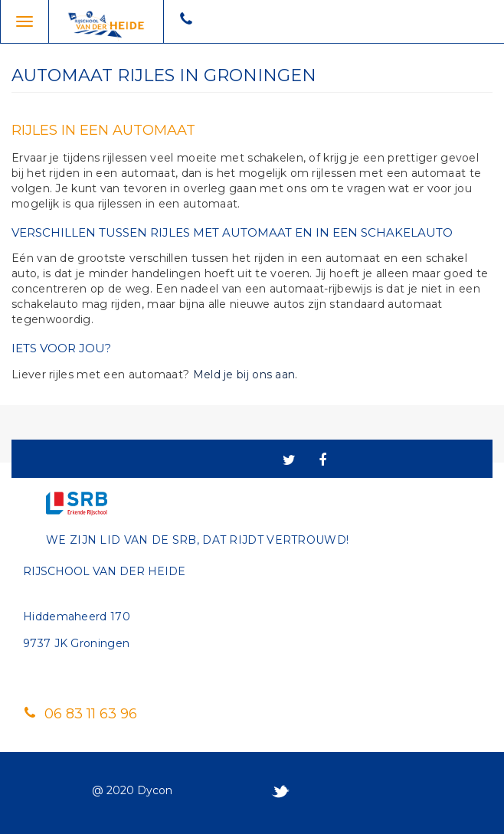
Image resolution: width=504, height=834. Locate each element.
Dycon (155, 790)
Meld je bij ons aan (244, 374)
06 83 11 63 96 (80, 714)
